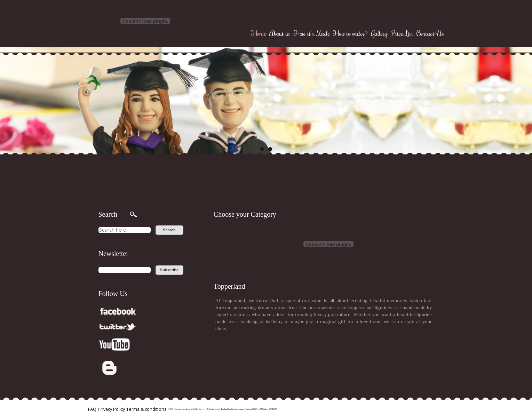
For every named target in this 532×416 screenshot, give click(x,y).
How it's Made (312, 33)
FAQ (92, 409)
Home (259, 33)
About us (280, 33)
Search (169, 230)
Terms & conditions (146, 409)
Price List (402, 33)
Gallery (379, 33)
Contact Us (430, 33)
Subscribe (169, 270)
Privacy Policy (111, 409)
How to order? (350, 33)
